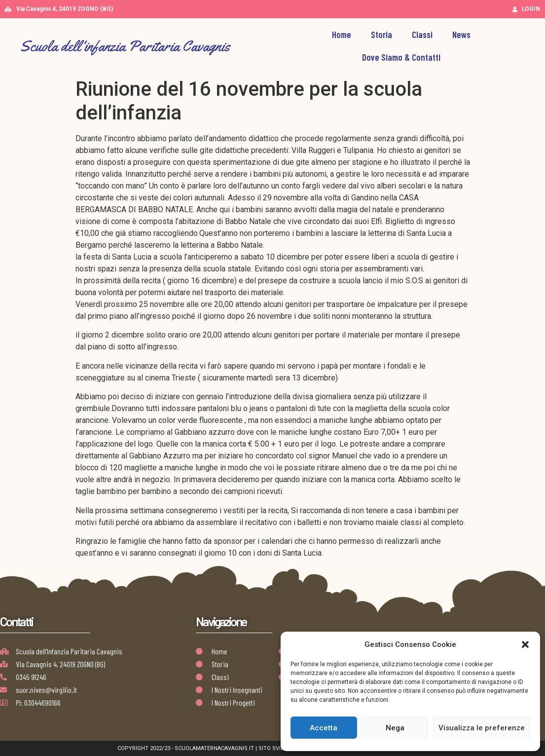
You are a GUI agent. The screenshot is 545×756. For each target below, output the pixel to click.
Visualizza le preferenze (482, 728)
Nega (395, 728)
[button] (525, 644)
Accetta (324, 728)
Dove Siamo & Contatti (401, 57)
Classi (422, 34)
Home (342, 34)
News (461, 34)
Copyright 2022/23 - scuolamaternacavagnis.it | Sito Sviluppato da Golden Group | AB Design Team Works (272, 748)
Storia (381, 34)
